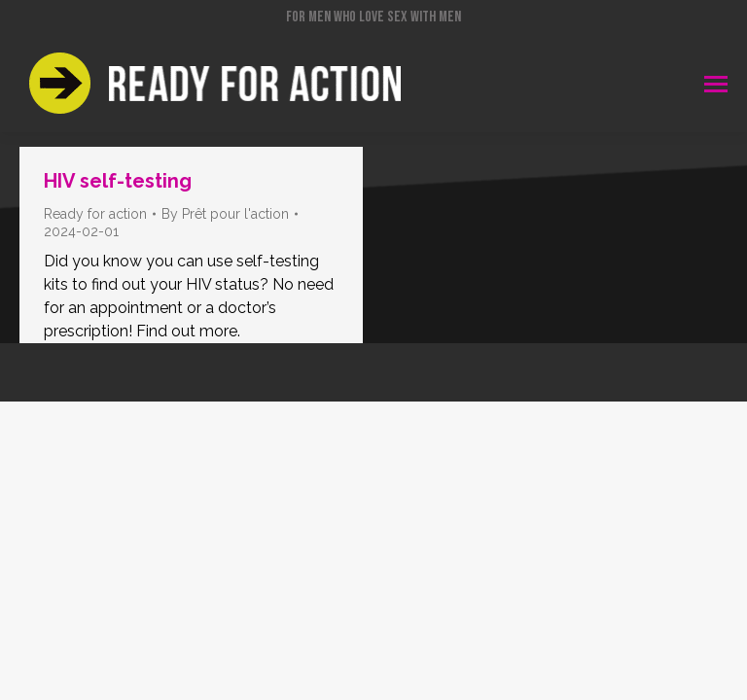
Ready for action (95, 214)
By (225, 214)
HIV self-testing (118, 181)
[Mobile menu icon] (716, 84)
